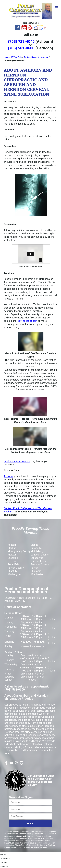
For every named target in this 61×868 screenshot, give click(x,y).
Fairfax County (16, 568)
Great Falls (14, 564)
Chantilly (12, 571)
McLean (12, 555)
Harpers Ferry (38, 561)
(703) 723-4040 (21, 41)
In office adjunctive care (17, 461)
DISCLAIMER (9, 843)
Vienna (34, 545)
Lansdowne (37, 558)
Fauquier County (40, 564)
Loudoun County (40, 555)
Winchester (37, 574)
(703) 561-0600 (21, 48)
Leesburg (13, 558)
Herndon (12, 561)
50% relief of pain (27, 321)
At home (9, 476)
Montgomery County (19, 551)
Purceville (36, 548)
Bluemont (36, 571)
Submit (31, 824)
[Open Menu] (56, 8)
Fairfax (34, 568)
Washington (14, 574)
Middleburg (37, 551)
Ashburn (12, 545)
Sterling (12, 548)
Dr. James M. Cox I (45, 845)
